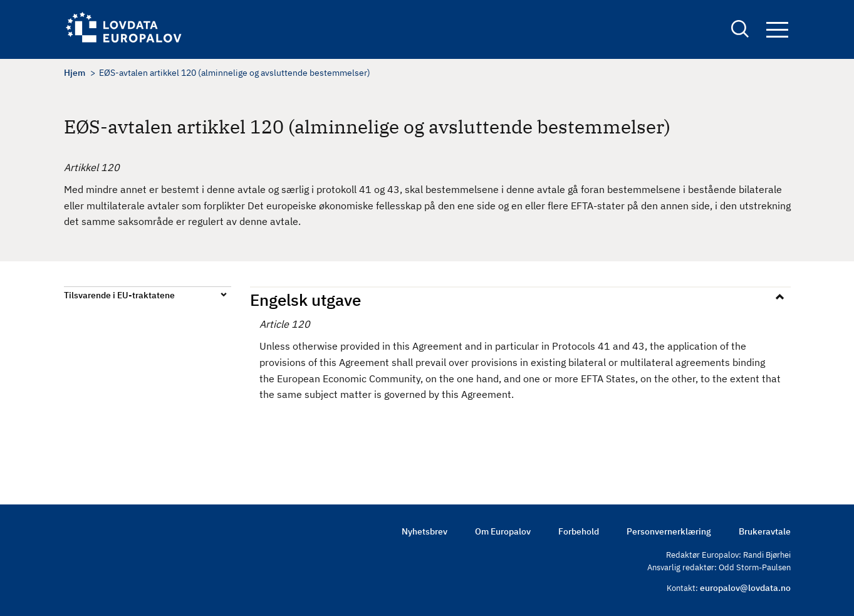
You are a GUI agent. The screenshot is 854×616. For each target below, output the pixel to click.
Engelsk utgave (305, 300)
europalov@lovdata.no (745, 588)
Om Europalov (503, 531)
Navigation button (777, 30)
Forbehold (579, 531)
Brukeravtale (765, 531)
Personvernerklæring (669, 531)
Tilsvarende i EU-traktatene (119, 295)
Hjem (75, 73)
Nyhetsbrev (424, 531)
